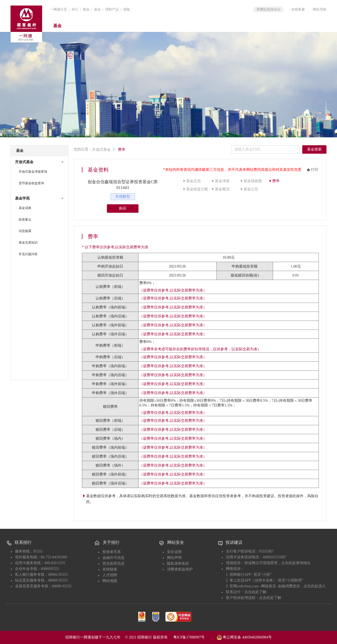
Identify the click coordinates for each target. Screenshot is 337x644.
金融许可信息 (113, 558)
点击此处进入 (315, 586)
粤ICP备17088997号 (195, 637)
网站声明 (174, 558)
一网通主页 (59, 9)
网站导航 (320, 9)
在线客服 (298, 9)
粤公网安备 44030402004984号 (244, 637)
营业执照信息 (113, 563)
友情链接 (110, 569)
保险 (127, 9)
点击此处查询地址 (296, 563)
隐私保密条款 (178, 563)
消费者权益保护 (180, 569)
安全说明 (174, 552)
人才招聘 (110, 575)
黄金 (86, 9)
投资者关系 (112, 552)
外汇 (75, 9)
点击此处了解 (255, 592)
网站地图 (110, 581)
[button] (39, 162)
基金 (97, 9)
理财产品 (112, 9)
